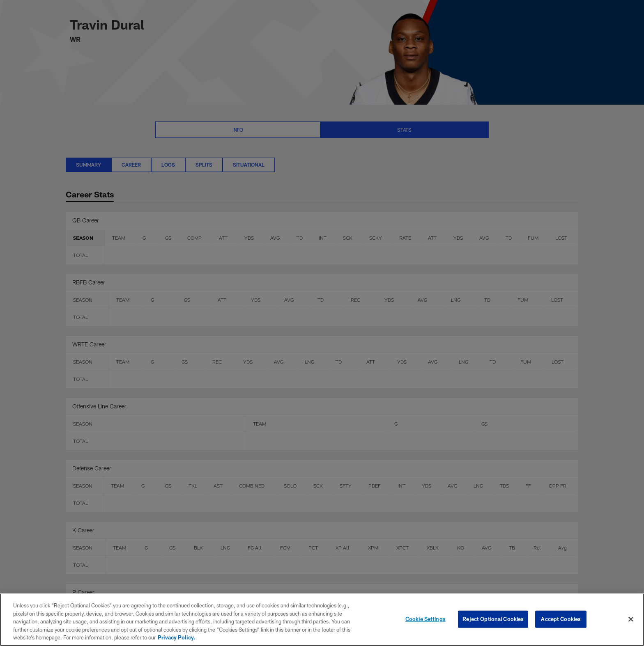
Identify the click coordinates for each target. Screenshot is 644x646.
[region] (322, 620)
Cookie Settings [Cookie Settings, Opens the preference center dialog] (425, 619)
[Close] (631, 619)
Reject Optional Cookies (493, 619)
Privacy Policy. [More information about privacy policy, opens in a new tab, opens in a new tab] (176, 637)
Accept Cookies (561, 619)
